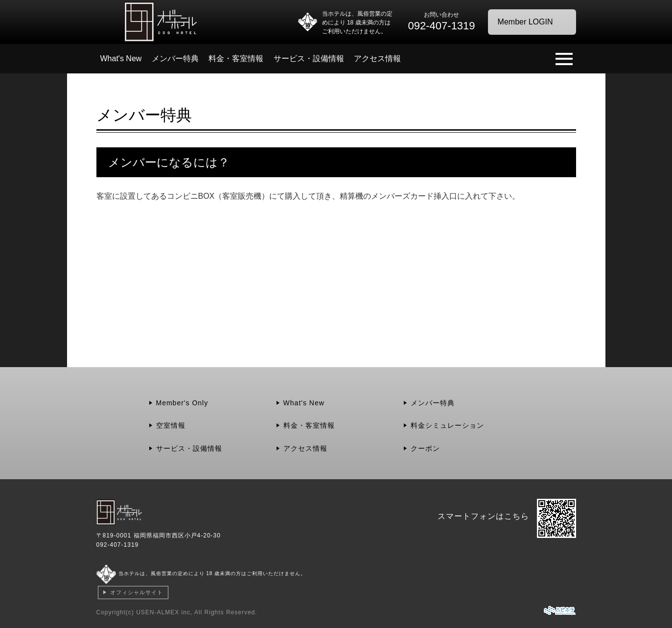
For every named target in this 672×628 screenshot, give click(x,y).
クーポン (425, 448)
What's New (121, 58)
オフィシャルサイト (137, 592)
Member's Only (182, 403)
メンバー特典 (175, 58)
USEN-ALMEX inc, (164, 612)
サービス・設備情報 (309, 58)
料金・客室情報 (236, 58)
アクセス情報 (377, 58)
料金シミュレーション (447, 425)
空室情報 (171, 425)
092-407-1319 (118, 545)
